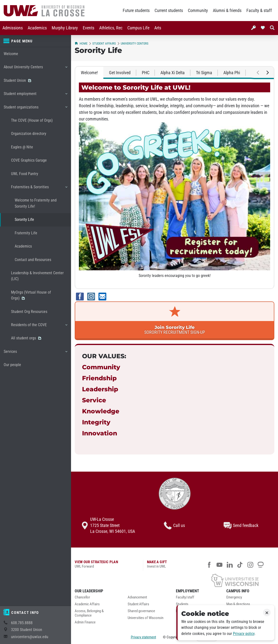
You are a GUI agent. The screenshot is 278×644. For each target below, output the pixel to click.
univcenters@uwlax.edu (30, 637)
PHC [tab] (146, 73)
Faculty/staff (185, 597)
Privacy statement (143, 637)
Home (81, 43)
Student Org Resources (29, 312)
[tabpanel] (175, 184)
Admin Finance (85, 622)
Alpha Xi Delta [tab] (173, 73)
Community (198, 11)
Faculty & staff (259, 11)
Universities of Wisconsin (145, 618)
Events (89, 28)
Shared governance (141, 611)
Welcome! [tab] (89, 73)
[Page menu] (36, 41)
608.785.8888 (22, 623)
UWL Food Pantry (25, 174)
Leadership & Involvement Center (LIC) (37, 276)
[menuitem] (13, 28)
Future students (136, 11)
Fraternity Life (26, 233)
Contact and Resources (33, 260)
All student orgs (26, 338)
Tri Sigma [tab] (204, 73)
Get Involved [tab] (120, 73)
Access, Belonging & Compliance (89, 613)
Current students (169, 11)
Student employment (35, 95)
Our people (12, 365)
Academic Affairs (87, 604)
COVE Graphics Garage (29, 160)
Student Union (17, 80)
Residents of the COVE (39, 327)
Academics (37, 28)
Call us (174, 525)
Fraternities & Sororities (39, 189)
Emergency (234, 597)
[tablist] (175, 73)
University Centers (135, 43)
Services (35, 353)
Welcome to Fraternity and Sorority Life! (36, 203)
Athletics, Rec (111, 28)
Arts (158, 28)
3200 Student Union (27, 630)
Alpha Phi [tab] (232, 73)
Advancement (137, 597)
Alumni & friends (227, 11)
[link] (175, 321)
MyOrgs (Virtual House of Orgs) (31, 295)
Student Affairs (104, 43)
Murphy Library (65, 28)
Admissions (13, 28)
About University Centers (35, 69)
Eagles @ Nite (22, 147)
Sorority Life (24, 220)
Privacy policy (244, 634)
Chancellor (82, 597)
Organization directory (29, 134)
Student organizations (35, 109)
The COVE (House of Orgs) (32, 120)
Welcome (11, 54)
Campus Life (138, 28)
